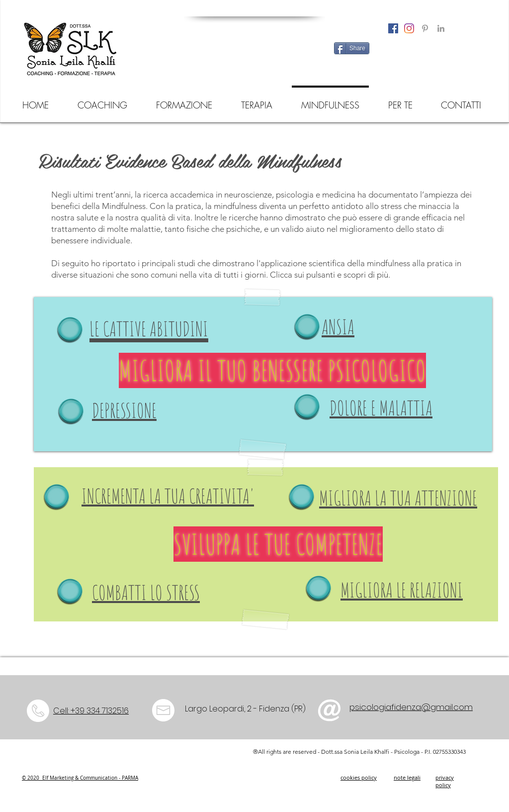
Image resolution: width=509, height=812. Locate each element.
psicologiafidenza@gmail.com (411, 707)
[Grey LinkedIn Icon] (441, 28)
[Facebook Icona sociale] (393, 28)
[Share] (352, 48)
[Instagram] (409, 28)
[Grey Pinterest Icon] (425, 28)
